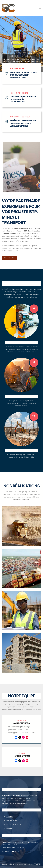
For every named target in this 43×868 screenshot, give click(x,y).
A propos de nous (14, 824)
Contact (10, 828)
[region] (21, 44)
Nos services (12, 821)
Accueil (10, 817)
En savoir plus (9, 258)
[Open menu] (40, 8)
